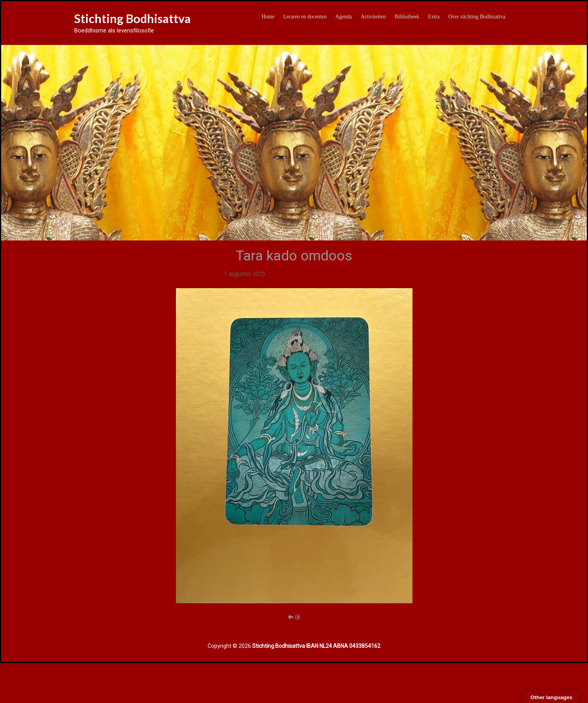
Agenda (344, 17)
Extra (434, 17)
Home (268, 17)
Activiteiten (373, 17)
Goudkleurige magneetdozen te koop (314, 273)
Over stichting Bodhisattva (477, 17)
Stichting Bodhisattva (133, 18)
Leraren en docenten (305, 17)
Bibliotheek (407, 17)
